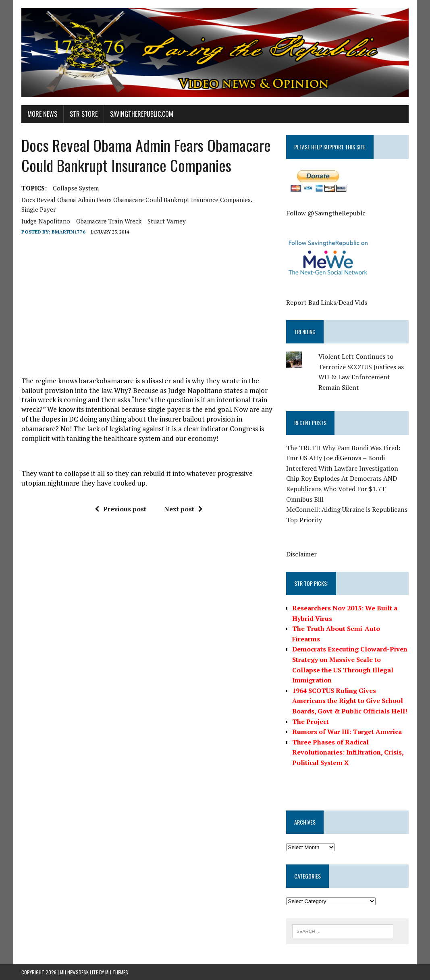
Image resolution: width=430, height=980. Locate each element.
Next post (183, 509)
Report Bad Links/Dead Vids (327, 302)
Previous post (120, 509)
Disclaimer (301, 554)
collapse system (76, 188)
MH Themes (117, 972)
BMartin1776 (69, 232)
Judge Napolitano (46, 221)
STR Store (84, 114)
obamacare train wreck (109, 221)
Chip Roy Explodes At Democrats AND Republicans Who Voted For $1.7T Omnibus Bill (342, 489)
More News (42, 114)
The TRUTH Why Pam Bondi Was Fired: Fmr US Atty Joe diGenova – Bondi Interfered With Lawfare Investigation (343, 458)
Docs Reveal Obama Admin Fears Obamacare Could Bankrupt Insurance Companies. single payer (137, 205)
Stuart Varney (167, 221)
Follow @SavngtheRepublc (326, 213)
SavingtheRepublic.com (142, 114)
